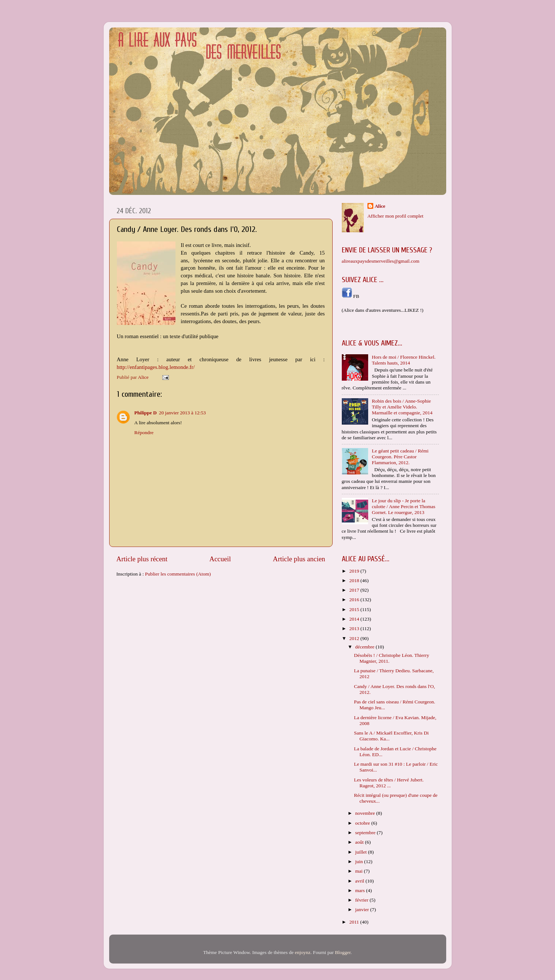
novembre (366, 813)
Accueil (220, 559)
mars (361, 890)
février (362, 900)
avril (360, 881)
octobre (363, 823)
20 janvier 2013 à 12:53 (182, 413)
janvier (363, 909)
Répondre (144, 432)
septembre (366, 833)
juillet (362, 852)
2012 (355, 638)
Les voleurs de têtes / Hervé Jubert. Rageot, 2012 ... (389, 783)
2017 (355, 590)
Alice (380, 206)
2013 (355, 628)
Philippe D (146, 413)
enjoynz (303, 952)
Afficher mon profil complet (395, 216)
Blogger (343, 952)
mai (360, 871)
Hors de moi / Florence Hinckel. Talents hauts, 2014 (404, 360)
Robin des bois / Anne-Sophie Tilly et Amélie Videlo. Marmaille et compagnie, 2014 (402, 407)
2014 (355, 619)
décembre (366, 647)
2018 (355, 580)
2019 (355, 571)
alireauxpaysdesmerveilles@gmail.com (381, 261)
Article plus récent (142, 559)
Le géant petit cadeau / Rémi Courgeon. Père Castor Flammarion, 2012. (400, 457)
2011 (355, 922)
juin (360, 861)
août (360, 842)
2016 (355, 600)
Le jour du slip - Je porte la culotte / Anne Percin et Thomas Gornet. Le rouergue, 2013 (404, 506)
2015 (355, 609)
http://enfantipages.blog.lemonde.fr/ (156, 367)
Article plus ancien (299, 559)
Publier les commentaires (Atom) (178, 574)
